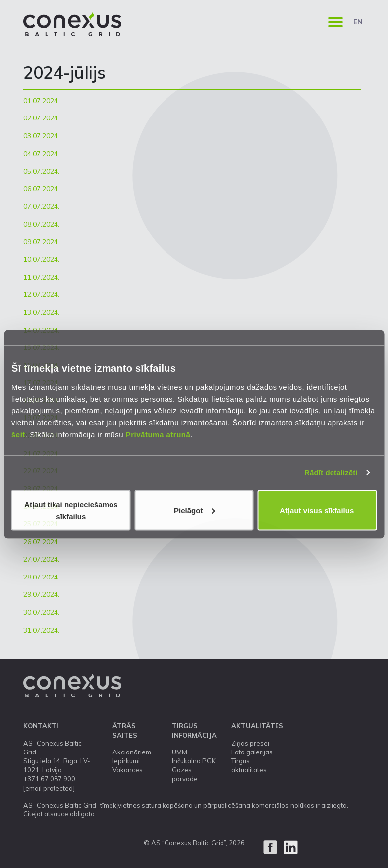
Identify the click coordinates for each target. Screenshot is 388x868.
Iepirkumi (126, 761)
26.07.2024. (41, 542)
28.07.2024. (41, 577)
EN (358, 22)
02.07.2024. (41, 118)
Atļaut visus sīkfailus (317, 510)
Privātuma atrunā (158, 434)
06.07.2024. (41, 189)
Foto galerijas (252, 752)
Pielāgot (194, 510)
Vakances (128, 770)
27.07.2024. (41, 559)
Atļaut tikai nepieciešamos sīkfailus (71, 510)
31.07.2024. (41, 630)
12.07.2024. (41, 294)
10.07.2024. (41, 259)
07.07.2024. (41, 206)
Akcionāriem (132, 752)
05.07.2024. (41, 171)
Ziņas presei (250, 743)
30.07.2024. (41, 612)
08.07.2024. (41, 224)
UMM (180, 752)
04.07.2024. (41, 154)
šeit (18, 434)
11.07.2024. (41, 277)
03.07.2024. (41, 136)
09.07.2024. (41, 242)
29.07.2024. (41, 594)
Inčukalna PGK (194, 761)
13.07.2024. (41, 312)
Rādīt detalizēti (331, 473)
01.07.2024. (41, 101)
